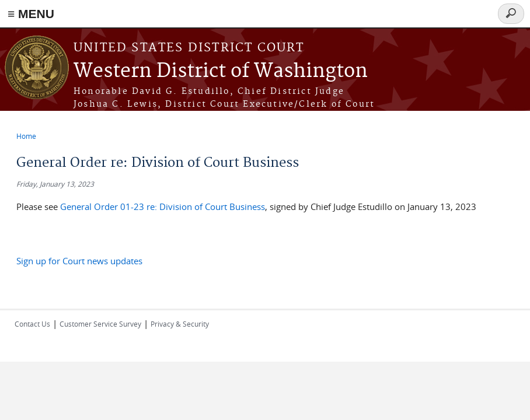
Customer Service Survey (100, 324)
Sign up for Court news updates (79, 261)
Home (26, 136)
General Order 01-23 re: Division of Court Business (163, 206)
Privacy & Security (180, 324)
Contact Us (32, 324)
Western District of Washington (221, 71)
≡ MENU (31, 14)
